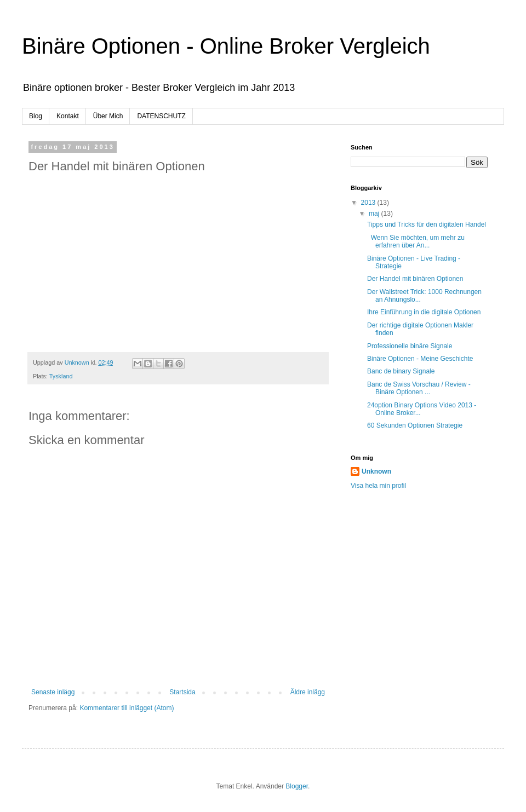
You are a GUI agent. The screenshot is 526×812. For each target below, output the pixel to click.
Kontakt (68, 116)
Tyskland (61, 376)
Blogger (297, 786)
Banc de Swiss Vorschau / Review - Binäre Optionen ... (419, 388)
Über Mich (108, 116)
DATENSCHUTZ (161, 116)
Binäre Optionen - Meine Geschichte (420, 359)
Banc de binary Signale (401, 371)
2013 (369, 203)
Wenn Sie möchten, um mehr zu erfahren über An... (416, 241)
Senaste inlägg (53, 692)
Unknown (376, 471)
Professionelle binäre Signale (410, 346)
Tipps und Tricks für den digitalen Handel (427, 224)
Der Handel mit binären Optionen (415, 279)
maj (375, 214)
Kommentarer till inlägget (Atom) (127, 708)
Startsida (182, 692)
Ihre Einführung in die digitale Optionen (424, 312)
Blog (36, 116)
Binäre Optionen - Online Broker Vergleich (226, 46)
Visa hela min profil (378, 486)
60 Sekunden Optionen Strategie (415, 425)
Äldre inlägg (308, 692)
